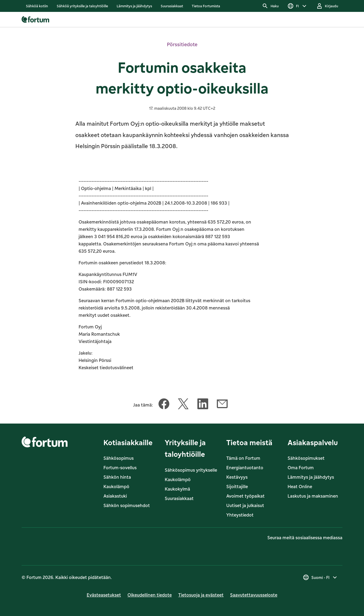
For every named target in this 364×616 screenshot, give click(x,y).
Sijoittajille (237, 487)
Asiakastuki (115, 496)
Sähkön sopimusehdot (127, 505)
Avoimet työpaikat (245, 496)
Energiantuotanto (245, 468)
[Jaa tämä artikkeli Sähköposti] (222, 405)
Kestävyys (237, 477)
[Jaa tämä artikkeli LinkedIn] (203, 405)
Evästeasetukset (104, 595)
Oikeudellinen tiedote (150, 595)
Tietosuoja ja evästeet (201, 595)
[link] (37, 6)
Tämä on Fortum (243, 458)
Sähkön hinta (117, 477)
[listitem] (37, 6)
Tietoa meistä (249, 442)
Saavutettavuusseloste (254, 595)
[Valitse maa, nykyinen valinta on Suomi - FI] (320, 577)
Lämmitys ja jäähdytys (311, 477)
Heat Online (300, 487)
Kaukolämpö (116, 487)
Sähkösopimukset (306, 458)
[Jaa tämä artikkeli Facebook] (164, 405)
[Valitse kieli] (297, 6)
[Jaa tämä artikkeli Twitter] (183, 405)
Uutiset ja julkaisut (245, 505)
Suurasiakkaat (179, 498)
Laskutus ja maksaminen (313, 496)
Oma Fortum (301, 468)
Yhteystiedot (240, 515)
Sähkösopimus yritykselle (191, 470)
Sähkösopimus (119, 458)
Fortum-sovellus (120, 468)
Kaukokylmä (177, 489)
